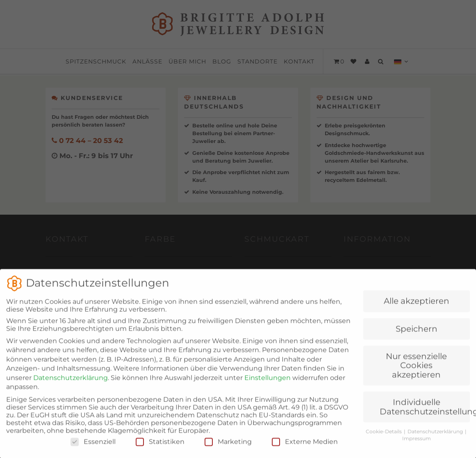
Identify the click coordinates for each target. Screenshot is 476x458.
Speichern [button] (417, 337)
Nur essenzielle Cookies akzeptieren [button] (416, 374)
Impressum (417, 447)
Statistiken (160, 450)
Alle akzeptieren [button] (417, 309)
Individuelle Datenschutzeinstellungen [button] (425, 415)
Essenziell (93, 450)
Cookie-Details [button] (384, 440)
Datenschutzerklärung (71, 386)
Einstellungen (268, 386)
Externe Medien (305, 450)
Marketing (228, 450)
